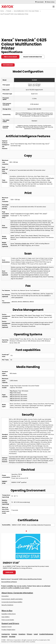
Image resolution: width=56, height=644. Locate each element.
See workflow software (9, 582)
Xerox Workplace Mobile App (20, 244)
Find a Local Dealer (8, 620)
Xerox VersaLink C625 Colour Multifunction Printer (14, 14)
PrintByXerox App (25, 237)
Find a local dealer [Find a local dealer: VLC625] (10, 57)
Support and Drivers (10, 623)
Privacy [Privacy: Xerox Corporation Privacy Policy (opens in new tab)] (30, 634)
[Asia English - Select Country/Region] (39, 2)
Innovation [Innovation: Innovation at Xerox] (5, 596)
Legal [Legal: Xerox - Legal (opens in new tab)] (36, 634)
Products (9, 11)
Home (2, 11)
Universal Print (36, 237)
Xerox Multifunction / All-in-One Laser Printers (26, 11)
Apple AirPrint (15, 235)
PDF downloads (8, 65)
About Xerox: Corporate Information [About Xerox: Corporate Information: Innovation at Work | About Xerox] (17, 593)
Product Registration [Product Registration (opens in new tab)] (8, 630)
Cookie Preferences (46, 634)
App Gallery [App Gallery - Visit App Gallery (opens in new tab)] (5, 617)
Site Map (12, 637)
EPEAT (24, 525)
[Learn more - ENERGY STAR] (28, 554)
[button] (26, 531)
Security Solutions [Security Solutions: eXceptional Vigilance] (7, 605)
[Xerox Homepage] (8, 7)
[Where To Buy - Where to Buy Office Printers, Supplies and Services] (50, 2)
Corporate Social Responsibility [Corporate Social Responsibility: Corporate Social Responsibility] (12, 602)
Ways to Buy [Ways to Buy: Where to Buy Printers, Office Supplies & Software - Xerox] (7, 611)
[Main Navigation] (54, 7)
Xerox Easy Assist (27, 235)
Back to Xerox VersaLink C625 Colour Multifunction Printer (22, 579)
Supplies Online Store (9, 614)
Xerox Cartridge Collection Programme (39, 525)
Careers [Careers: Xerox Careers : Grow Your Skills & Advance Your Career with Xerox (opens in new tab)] (14, 634)
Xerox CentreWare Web (19, 315)
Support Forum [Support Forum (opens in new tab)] (7, 627)
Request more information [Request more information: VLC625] (33, 57)
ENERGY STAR (17, 525)
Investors (22, 634)
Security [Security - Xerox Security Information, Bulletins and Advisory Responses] (5, 637)
